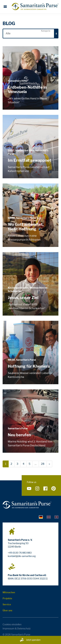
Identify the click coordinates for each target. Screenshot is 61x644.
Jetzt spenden (30, 640)
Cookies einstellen (12, 624)
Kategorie (46, 31)
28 (43, 464)
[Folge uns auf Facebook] (45, 488)
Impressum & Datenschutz (17, 628)
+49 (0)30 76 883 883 (20, 553)
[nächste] (49, 464)
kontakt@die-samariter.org (22, 556)
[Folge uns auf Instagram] (37, 488)
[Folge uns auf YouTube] (29, 488)
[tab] (41, 517)
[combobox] (30, 34)
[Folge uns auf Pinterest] (54, 488)
